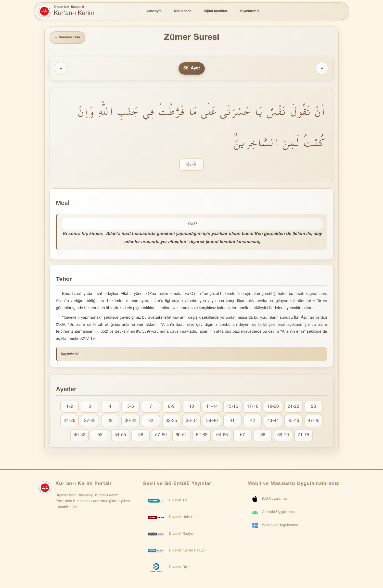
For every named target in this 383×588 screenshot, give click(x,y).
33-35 (171, 421)
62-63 (202, 435)
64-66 (222, 435)
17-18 (253, 407)
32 (151, 421)
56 (141, 435)
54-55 (120, 435)
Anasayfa (154, 11)
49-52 (80, 435)
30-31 (131, 421)
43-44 (273, 421)
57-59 (161, 435)
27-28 (90, 421)
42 (253, 421)
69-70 (283, 435)
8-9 (171, 407)
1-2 (70, 407)
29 (110, 421)
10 (191, 407)
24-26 (70, 421)
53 (100, 435)
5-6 (131, 407)
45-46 (293, 421)
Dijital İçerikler (216, 11)
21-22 (293, 407)
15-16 (232, 407)
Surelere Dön (67, 38)
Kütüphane (183, 11)
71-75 (303, 435)
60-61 (181, 435)
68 (263, 435)
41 (232, 421)
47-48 (314, 421)
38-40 (212, 421)
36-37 (192, 421)
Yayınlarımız (249, 11)
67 (243, 435)
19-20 (273, 407)
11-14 (212, 407)
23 (314, 407)
